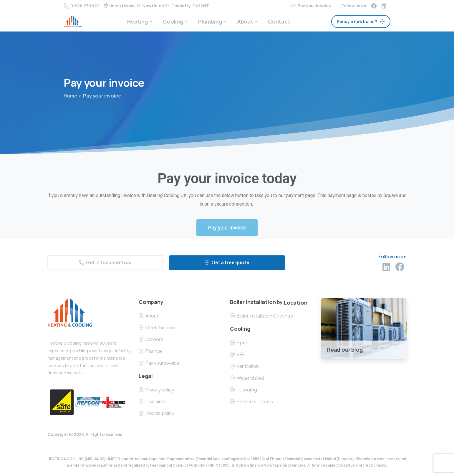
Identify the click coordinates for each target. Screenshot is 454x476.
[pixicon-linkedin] (386, 269)
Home (70, 96)
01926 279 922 (82, 6)
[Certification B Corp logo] (62, 402)
